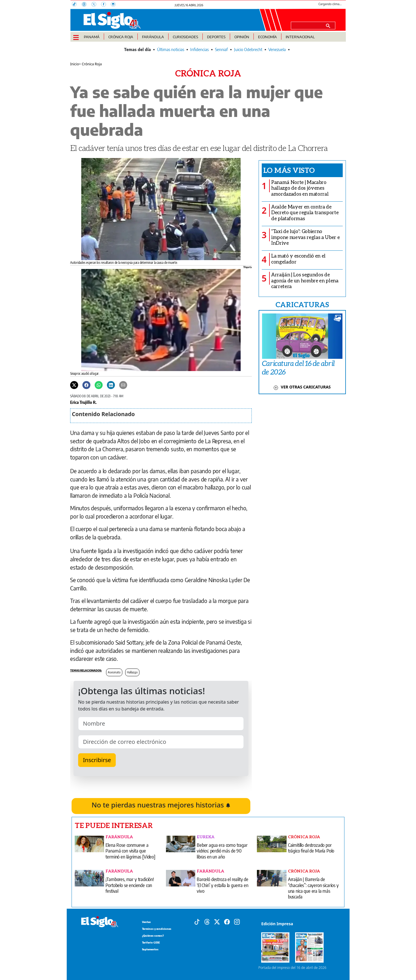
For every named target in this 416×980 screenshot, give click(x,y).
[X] (96, 5)
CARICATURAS (302, 304)
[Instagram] (115, 5)
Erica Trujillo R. (83, 402)
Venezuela (277, 49)
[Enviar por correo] (123, 385)
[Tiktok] (197, 921)
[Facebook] (106, 5)
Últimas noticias (171, 49)
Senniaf (221, 49)
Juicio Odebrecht (248, 49)
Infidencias (199, 49)
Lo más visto (289, 170)
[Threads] (86, 5)
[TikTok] (77, 5)
